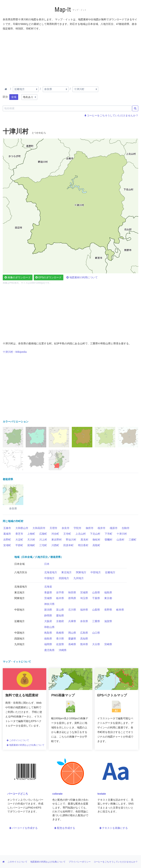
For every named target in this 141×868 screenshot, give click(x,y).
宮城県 (84, 592)
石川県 (72, 610)
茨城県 (48, 598)
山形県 (96, 592)
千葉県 (96, 598)
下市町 (109, 534)
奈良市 (66, 528)
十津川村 (122, 534)
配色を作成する (65, 828)
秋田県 (72, 592)
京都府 (60, 621)
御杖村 (96, 540)
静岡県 (48, 616)
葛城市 (7, 534)
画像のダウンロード (18, 277)
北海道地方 (51, 572)
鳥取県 (48, 633)
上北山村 (81, 534)
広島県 (84, 633)
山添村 (120, 540)
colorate (57, 794)
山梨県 (96, 610)
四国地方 (64, 578)
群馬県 (72, 598)
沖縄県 (63, 650)
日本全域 (19, 564)
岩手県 (60, 592)
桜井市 (102, 528)
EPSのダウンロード (48, 277)
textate (102, 794)
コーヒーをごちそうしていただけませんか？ (111, 115)
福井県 (84, 610)
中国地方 (49, 578)
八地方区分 (21, 572)
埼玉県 (84, 598)
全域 (14, 97)
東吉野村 (57, 540)
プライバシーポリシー (80, 862)
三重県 (96, 621)
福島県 (108, 592)
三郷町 (133, 540)
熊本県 (84, 644)
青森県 (48, 592)
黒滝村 (84, 540)
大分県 (96, 644)
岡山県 (72, 633)
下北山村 (95, 534)
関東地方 (81, 572)
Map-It (63, 10)
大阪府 (48, 621)
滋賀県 (108, 621)
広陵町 (43, 534)
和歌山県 (49, 627)
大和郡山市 (22, 528)
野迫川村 (71, 540)
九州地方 (79, 578)
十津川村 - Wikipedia (15, 352)
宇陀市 (77, 528)
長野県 (108, 610)
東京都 (108, 598)
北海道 (48, 587)
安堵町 (7, 545)
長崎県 (72, 644)
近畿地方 (110, 572)
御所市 (90, 528)
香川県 (60, 639)
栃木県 (60, 598)
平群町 (19, 545)
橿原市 (114, 528)
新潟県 (48, 610)
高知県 (84, 639)
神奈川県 (49, 604)
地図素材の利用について (82, 277)
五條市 (7, 528)
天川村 (31, 540)
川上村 (43, 540)
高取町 (96, 545)
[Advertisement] (70, 58)
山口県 (96, 633)
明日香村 (83, 545)
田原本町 (68, 545)
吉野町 (7, 540)
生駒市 (126, 528)
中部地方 (96, 572)
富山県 (60, 610)
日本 (47, 564)
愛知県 (60, 616)
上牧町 (31, 534)
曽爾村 (109, 540)
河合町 (55, 534)
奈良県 (84, 621)
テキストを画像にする (114, 828)
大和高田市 (39, 528)
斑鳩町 (31, 545)
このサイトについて (18, 740)
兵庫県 (72, 621)
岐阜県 (120, 610)
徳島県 (48, 639)
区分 (5, 97)
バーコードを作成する (23, 828)
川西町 (55, 545)
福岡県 (48, 644)
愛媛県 (72, 639)
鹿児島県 (49, 650)
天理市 (53, 528)
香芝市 (19, 534)
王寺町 (67, 534)
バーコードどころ (18, 794)
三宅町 (43, 545)
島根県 (60, 633)
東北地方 (66, 572)
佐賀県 (60, 644)
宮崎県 (108, 644)
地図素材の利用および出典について (26, 745)
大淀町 (19, 540)
